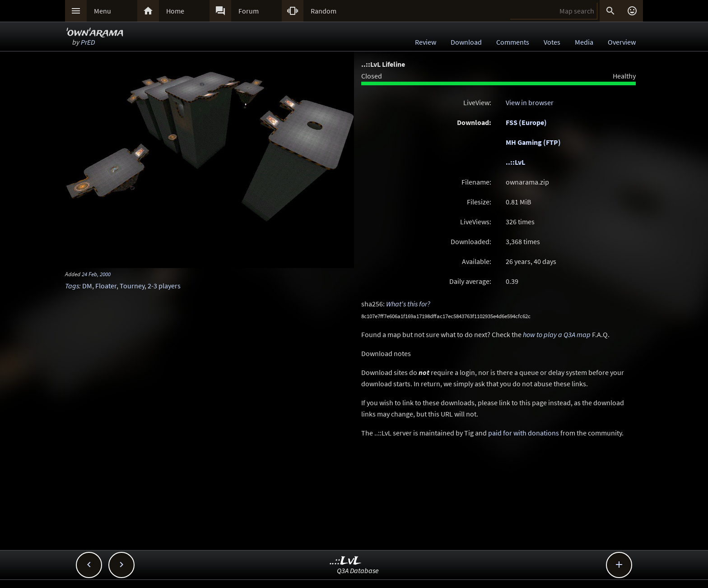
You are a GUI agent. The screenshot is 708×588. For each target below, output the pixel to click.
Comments (513, 42)
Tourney (132, 286)
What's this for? (408, 304)
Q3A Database (358, 570)
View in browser (530, 102)
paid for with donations (524, 433)
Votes (552, 42)
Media (584, 42)
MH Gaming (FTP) (533, 142)
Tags (72, 286)
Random (324, 11)
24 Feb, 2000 (96, 274)
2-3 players (164, 286)
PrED (88, 42)
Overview (622, 42)
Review (426, 42)
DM (87, 286)
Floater (106, 286)
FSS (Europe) (526, 122)
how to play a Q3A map (557, 334)
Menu (102, 11)
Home (175, 11)
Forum (249, 11)
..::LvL (515, 162)
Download (466, 42)
